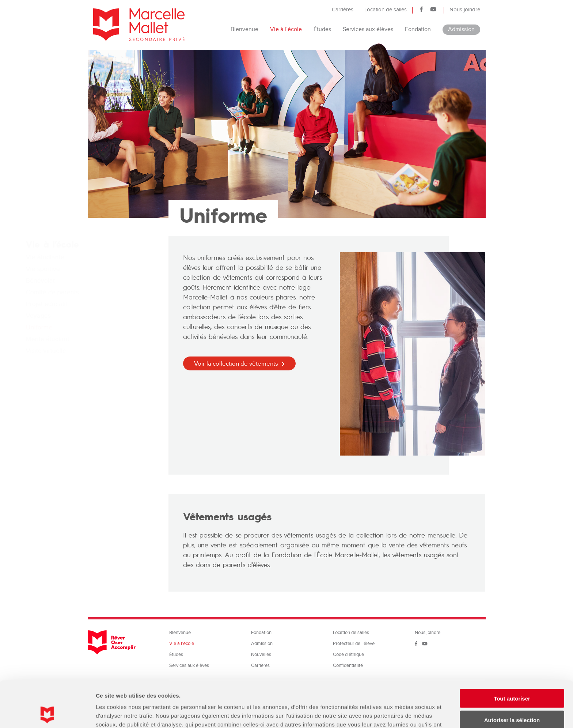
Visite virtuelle (113, 351)
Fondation (418, 29)
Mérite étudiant (115, 339)
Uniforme (107, 327)
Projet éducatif (114, 304)
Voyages (106, 316)
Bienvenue (244, 29)
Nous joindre (465, 10)
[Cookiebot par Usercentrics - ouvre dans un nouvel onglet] (47, 714)
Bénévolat (108, 281)
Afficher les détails (403, 714)
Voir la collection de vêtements (236, 364)
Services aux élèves (368, 29)
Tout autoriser (512, 655)
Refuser (512, 698)
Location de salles (386, 10)
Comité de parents (120, 292)
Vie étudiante (112, 257)
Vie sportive (110, 269)
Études (322, 29)
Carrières (343, 10)
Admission (461, 29)
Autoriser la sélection (512, 677)
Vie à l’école (286, 29)
